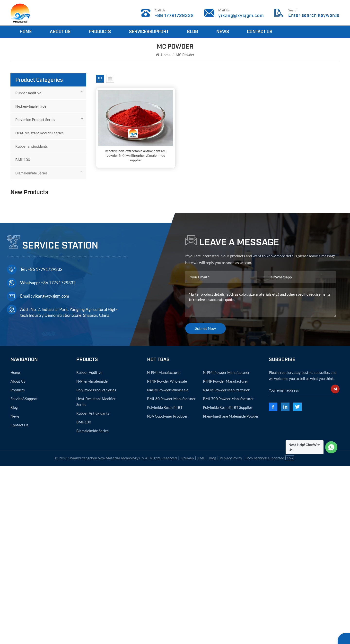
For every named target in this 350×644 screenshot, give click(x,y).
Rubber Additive (28, 93)
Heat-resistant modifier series (39, 133)
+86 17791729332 (175, 16)
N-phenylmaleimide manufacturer (51, 207)
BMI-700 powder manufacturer (228, 576)
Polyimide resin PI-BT (165, 585)
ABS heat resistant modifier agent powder (57, 361)
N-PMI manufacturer (164, 550)
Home (26, 32)
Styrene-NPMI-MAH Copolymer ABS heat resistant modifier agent (59, 317)
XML (201, 636)
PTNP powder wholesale (167, 559)
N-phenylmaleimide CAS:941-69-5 (59, 252)
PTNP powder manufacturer (226, 559)
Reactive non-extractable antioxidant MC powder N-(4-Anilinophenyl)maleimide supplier (135, 154)
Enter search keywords (314, 16)
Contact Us (260, 32)
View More (44, 277)
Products (100, 32)
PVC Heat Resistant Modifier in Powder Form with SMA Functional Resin (58, 339)
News (223, 32)
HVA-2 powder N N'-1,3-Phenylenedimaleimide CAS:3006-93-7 (55, 295)
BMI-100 (23, 160)
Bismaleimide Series (31, 173)
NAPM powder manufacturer (226, 568)
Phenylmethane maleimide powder (231, 594)
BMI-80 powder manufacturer (171, 576)
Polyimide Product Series (35, 120)
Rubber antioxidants (32, 146)
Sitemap (187, 636)
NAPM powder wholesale (168, 568)
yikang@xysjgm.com (241, 16)
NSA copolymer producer (167, 594)
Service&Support (149, 32)
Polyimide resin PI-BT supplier (228, 585)
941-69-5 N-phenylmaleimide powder (59, 230)
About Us (60, 32)
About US (18, 559)
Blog (192, 32)
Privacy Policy (231, 636)
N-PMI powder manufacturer (226, 550)
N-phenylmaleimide (31, 106)
